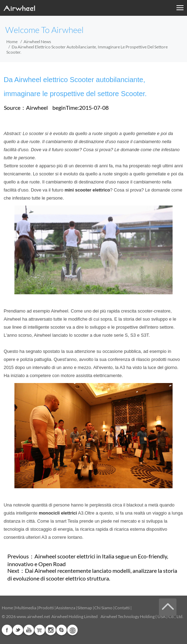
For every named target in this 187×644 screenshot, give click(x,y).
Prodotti (46, 608)
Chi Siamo (103, 608)
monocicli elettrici (58, 513)
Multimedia (26, 608)
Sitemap (85, 608)
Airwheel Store (40, 630)
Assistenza (66, 608)
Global (72, 630)
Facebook (7, 630)
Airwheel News (37, 42)
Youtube (29, 630)
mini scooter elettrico (87, 190)
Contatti (122, 608)
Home (12, 42)
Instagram (51, 630)
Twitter (18, 630)
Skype (62, 630)
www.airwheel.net (33, 616)
